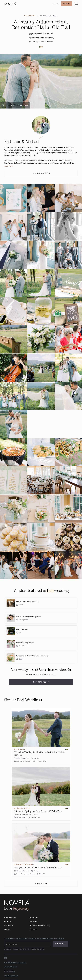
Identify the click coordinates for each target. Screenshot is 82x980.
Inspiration (9, 925)
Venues (7, 929)
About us (34, 918)
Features (8, 921)
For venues (35, 921)
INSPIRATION (30, 16)
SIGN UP (67, 4)
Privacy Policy (9, 971)
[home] (10, 4)
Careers (33, 929)
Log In (56, 4)
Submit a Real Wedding (40, 925)
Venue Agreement (11, 976)
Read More (8, 166)
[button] (76, 4)
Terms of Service (11, 967)
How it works (10, 918)
